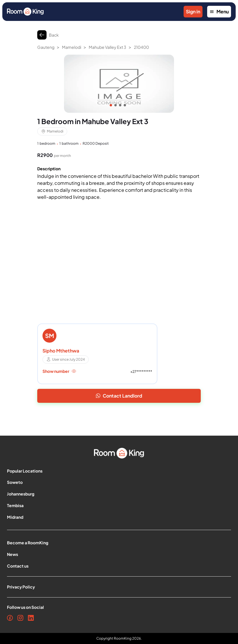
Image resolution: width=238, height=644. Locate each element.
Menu (219, 11)
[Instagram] (20, 618)
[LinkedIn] (31, 618)
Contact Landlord (119, 396)
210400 (141, 47)
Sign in (193, 11)
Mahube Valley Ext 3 (108, 47)
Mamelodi (72, 47)
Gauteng (46, 47)
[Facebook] (10, 618)
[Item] (111, 105)
